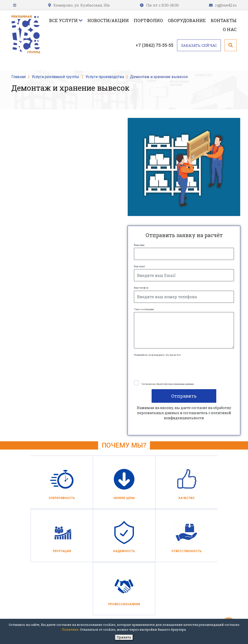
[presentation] (171, 367)
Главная (19, 77)
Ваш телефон (141, 288)
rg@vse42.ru (226, 5)
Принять (124, 637)
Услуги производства (105, 77)
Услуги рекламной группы (55, 77)
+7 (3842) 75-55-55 (155, 45)
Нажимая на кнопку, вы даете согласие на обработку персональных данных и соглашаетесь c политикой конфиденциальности (184, 413)
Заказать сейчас (199, 45)
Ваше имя (139, 245)
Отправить (184, 396)
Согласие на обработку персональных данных (168, 384)
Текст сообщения (144, 309)
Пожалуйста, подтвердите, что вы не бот (157, 355)
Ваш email (139, 266)
